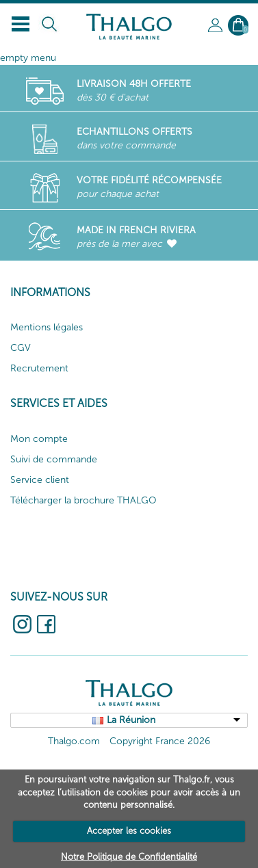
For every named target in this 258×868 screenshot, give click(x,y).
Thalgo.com (74, 741)
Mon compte (39, 439)
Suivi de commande (54, 459)
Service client (40, 480)
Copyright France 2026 (160, 741)
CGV (21, 348)
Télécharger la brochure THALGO (83, 500)
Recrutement (39, 368)
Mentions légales (47, 327)
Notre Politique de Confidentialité (129, 857)
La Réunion (131, 720)
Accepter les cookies (129, 831)
